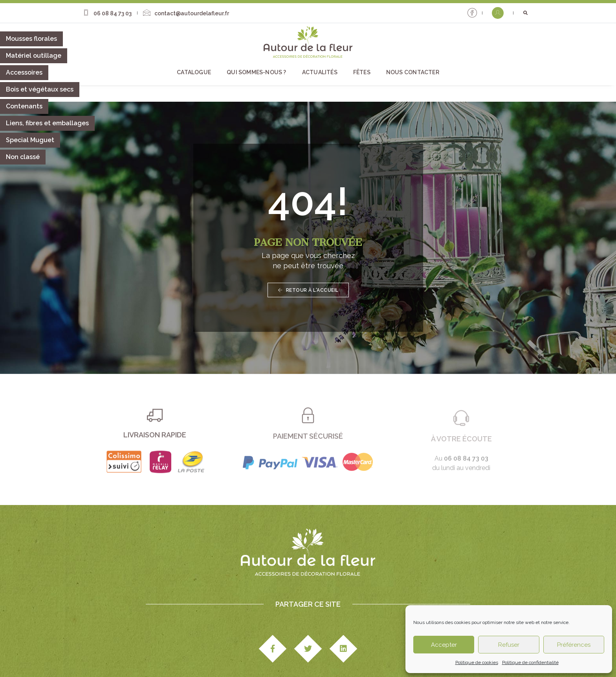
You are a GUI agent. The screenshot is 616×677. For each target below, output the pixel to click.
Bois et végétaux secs (40, 89)
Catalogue (194, 71)
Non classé (23, 157)
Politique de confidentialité (530, 662)
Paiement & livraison (291, 649)
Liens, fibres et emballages (47, 123)
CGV (250, 649)
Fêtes (362, 71)
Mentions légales (215, 649)
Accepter (444, 645)
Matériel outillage (34, 56)
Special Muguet (30, 140)
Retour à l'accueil (308, 247)
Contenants (24, 106)
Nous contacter (413, 71)
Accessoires (24, 72)
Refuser (509, 645)
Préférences (574, 645)
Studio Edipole (164, 649)
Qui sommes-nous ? (257, 71)
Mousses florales (31, 39)
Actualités (320, 71)
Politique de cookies (477, 662)
